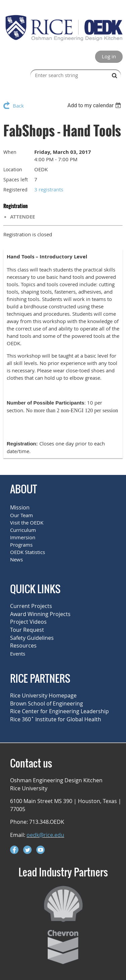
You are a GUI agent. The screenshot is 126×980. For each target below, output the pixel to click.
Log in (109, 56)
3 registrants (49, 189)
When (10, 152)
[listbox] (95, 105)
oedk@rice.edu (45, 835)
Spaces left (16, 179)
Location (13, 169)
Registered (15, 190)
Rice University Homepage (43, 695)
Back (18, 106)
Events (18, 654)
